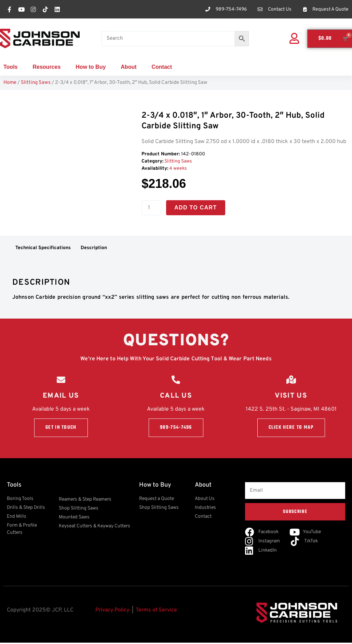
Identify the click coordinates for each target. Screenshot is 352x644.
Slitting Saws (36, 83)
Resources (46, 67)
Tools (10, 67)
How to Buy (91, 67)
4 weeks (178, 169)
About (128, 67)
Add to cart (195, 208)
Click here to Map (291, 429)
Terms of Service (156, 612)
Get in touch (61, 429)
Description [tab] (94, 248)
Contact (162, 67)
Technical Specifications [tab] (43, 248)
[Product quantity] (151, 208)
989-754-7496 (176, 429)
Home (10, 83)
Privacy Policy (112, 612)
